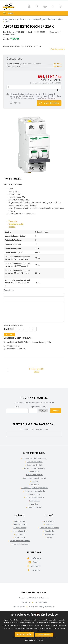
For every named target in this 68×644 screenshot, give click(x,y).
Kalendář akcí (50, 531)
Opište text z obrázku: (39, 407)
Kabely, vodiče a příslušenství (35, 468)
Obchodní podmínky (20, 531)
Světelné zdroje (35, 494)
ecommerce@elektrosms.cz (44, 607)
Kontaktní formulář (16, 224)
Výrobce (12, 227)
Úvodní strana (9, 19)
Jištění (61, 19)
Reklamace (20, 534)
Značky (36, 562)
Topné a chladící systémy (35, 498)
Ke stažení (50, 524)
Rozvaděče (35, 485)
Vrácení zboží (20, 537)
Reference (36, 558)
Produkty (20, 19)
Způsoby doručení (20, 524)
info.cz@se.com (13, 346)
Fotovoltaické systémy (35, 462)
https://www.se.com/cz (16, 349)
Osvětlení (35, 481)
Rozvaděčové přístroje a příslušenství (41, 19)
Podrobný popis (57, 49)
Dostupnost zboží (20, 528)
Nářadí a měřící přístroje (35, 475)
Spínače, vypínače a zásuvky (35, 491)
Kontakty (36, 570)
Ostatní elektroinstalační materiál (35, 478)
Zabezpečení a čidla (35, 507)
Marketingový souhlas (20, 544)
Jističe (7, 21)
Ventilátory (35, 504)
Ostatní (37, 372)
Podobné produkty (37, 369)
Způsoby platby (20, 521)
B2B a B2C (36, 566)
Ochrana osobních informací (20, 541)
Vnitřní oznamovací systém (50, 528)
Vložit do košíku (51, 103)
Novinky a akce (50, 534)
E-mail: (17, 407)
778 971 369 (20, 607)
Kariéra (50, 537)
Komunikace (35, 472)
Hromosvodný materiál (35, 465)
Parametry (13, 221)
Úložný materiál (35, 501)
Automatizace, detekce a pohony (35, 458)
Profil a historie (50, 521)
